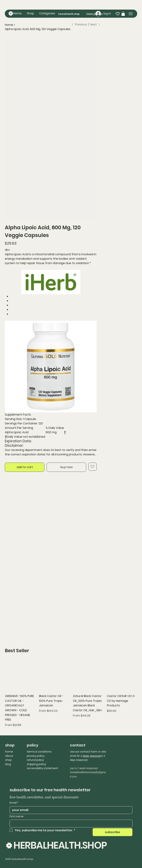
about (9, 756)
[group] (71, 694)
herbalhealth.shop (69, 14)
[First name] (70, 824)
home (9, 752)
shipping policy (36, 764)
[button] (47, 13)
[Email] (70, 810)
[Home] (9, 25)
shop (8, 760)
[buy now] (66, 467)
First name (17, 816)
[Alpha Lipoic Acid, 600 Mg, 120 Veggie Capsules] (38, 29)
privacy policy (36, 756)
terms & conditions (39, 752)
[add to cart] (25, 467)
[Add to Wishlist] (93, 467)
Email (14, 803)
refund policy (35, 760)
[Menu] (131, 14)
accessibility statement (42, 768)
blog (8, 764)
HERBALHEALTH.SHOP (60, 845)
